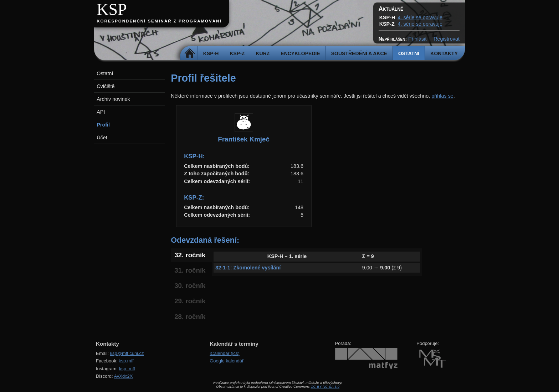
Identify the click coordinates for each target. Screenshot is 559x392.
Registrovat (447, 39)
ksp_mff (127, 369)
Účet (102, 138)
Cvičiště (106, 86)
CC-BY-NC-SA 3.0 (325, 386)
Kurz (263, 53)
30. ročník (190, 286)
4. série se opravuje (420, 17)
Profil (103, 125)
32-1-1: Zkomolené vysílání (248, 268)
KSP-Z (237, 53)
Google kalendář (227, 361)
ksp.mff (126, 361)
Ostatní (409, 53)
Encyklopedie (300, 53)
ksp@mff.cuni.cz (127, 353)
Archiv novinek (113, 99)
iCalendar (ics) (225, 353)
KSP (112, 9)
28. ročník (190, 317)
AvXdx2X (123, 376)
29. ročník (190, 301)
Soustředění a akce (359, 53)
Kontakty (444, 53)
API (101, 112)
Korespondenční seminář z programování (159, 21)
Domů (190, 53)
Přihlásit (417, 39)
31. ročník (190, 270)
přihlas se (442, 96)
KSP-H (211, 53)
